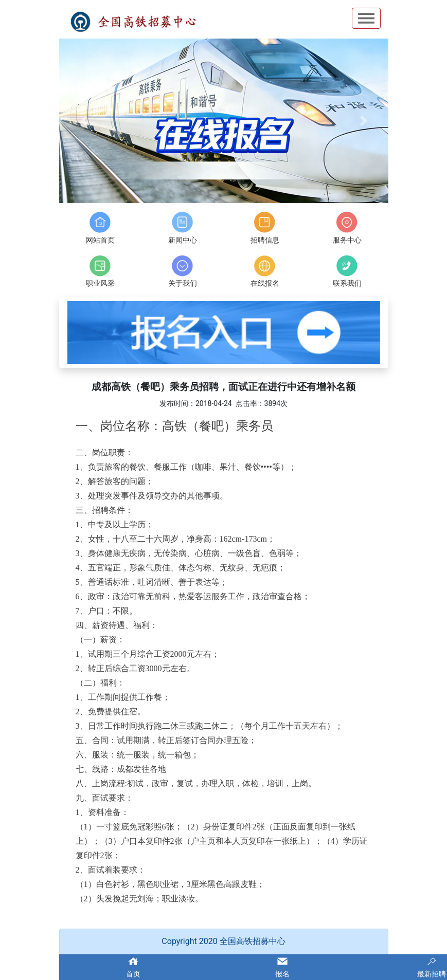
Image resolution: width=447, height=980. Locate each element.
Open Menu (366, 18)
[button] (84, 121)
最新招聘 (432, 974)
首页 (133, 974)
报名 (282, 974)
